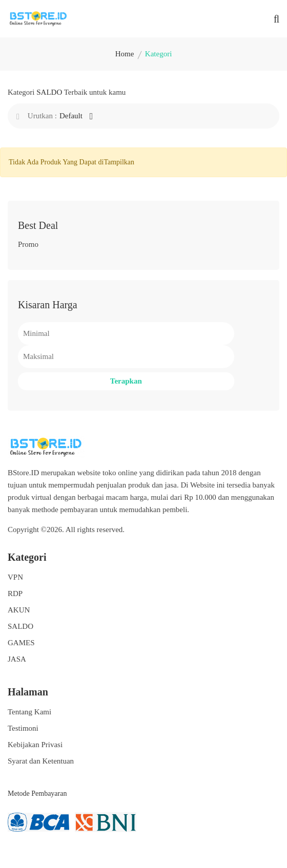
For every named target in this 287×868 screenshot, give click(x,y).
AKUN (19, 610)
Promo (28, 244)
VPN (15, 577)
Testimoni (23, 728)
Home (125, 54)
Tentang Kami (29, 712)
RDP (15, 594)
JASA (17, 659)
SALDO (20, 626)
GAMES (21, 643)
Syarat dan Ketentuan (41, 761)
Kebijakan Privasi (35, 745)
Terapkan (126, 381)
